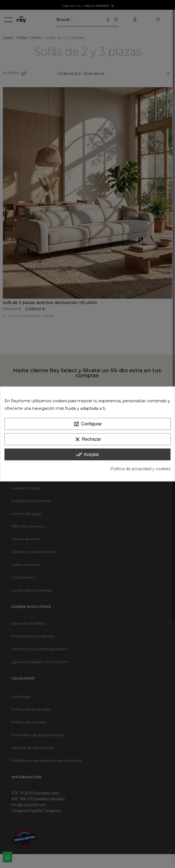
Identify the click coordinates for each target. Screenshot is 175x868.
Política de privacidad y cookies (140, 469)
